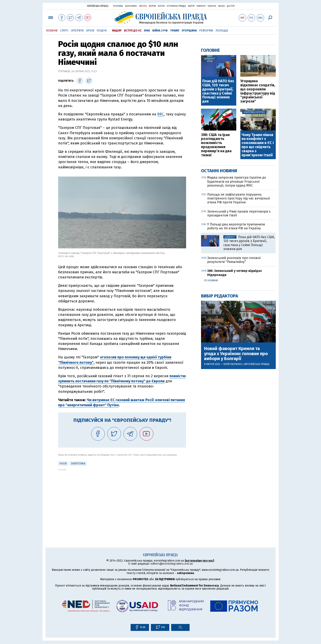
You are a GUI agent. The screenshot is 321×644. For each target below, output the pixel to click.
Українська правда (98, 6)
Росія (63, 464)
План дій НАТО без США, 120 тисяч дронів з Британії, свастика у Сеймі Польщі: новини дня (218, 91)
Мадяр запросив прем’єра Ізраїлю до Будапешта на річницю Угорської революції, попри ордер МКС (237, 181)
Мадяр (117, 31)
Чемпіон (201, 6)
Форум (152, 6)
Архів (90, 31)
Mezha (222, 6)
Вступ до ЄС (133, 31)
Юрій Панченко (233, 364)
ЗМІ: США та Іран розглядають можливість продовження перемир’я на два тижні (216, 145)
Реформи (206, 31)
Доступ (231, 6)
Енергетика (78, 464)
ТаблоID (212, 6)
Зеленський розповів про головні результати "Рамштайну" (234, 260)
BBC (160, 114)
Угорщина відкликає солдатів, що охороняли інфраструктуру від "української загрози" (258, 91)
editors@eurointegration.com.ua (172, 564)
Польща (222, 31)
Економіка (131, 6)
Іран (147, 31)
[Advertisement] (122, 499)
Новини (52, 31)
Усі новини (211, 280)
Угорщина (189, 31)
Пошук (102, 31)
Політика (118, 6)
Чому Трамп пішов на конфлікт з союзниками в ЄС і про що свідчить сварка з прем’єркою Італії (258, 145)
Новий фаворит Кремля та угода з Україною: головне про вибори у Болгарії (236, 354)
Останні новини (219, 171)
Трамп (175, 31)
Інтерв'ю (77, 31)
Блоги (161, 6)
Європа (143, 6)
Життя (191, 6)
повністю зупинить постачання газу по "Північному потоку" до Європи (122, 379)
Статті (64, 31)
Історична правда (176, 6)
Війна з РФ (160, 31)
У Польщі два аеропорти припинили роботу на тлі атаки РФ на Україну (236, 226)
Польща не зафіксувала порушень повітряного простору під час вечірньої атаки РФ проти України (239, 198)
